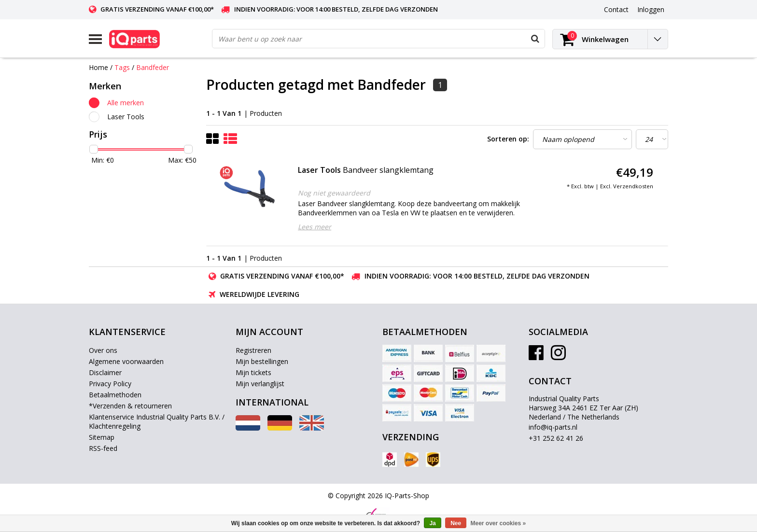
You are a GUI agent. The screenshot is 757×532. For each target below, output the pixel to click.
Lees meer (315, 227)
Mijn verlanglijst (260, 384)
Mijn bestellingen (262, 361)
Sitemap (102, 437)
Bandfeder (153, 67)
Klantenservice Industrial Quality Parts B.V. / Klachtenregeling (157, 421)
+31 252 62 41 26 (556, 438)
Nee (456, 523)
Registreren (253, 350)
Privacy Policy (110, 384)
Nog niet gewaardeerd (334, 193)
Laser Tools (126, 117)
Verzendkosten (633, 186)
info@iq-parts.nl (553, 427)
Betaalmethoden (115, 395)
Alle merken (126, 103)
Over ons (103, 350)
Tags (122, 67)
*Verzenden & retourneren (130, 406)
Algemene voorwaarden (126, 361)
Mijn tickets (253, 372)
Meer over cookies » (498, 523)
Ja (432, 523)
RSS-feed (103, 448)
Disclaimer (105, 372)
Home (98, 67)
